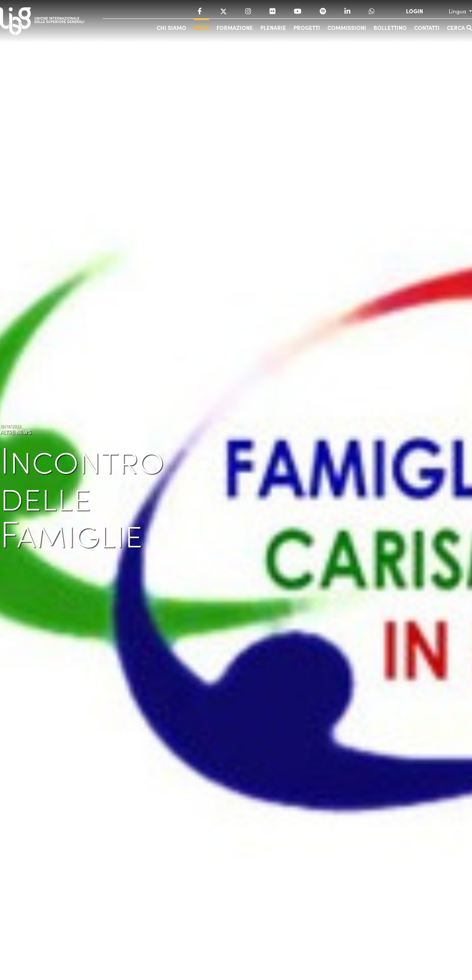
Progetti (307, 27)
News (201, 27)
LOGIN (414, 11)
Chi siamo (171, 27)
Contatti (427, 27)
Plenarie (273, 27)
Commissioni (347, 27)
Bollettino (390, 27)
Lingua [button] (458, 11)
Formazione (235, 27)
